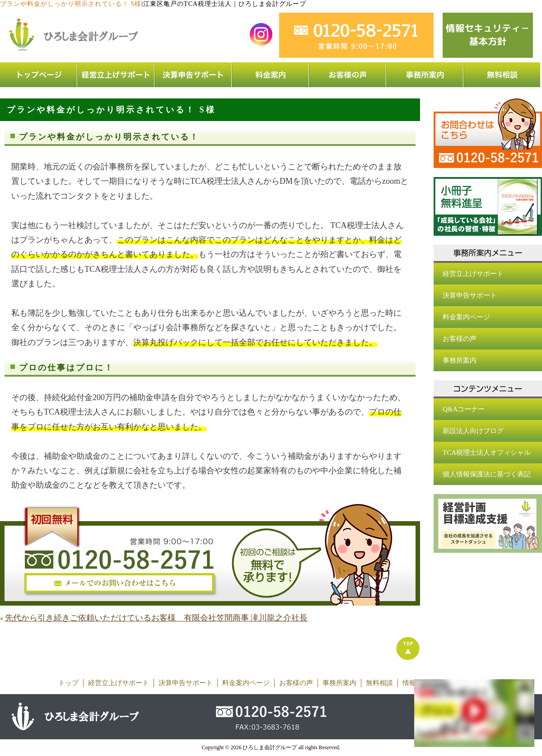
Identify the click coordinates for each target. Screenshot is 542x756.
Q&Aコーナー (464, 409)
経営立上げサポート (473, 274)
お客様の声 (460, 339)
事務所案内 (460, 360)
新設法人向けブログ (473, 431)
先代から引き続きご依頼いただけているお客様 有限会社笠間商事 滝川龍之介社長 (157, 618)
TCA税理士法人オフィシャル (487, 453)
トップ (68, 683)
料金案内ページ (466, 317)
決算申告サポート (470, 295)
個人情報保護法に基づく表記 (487, 474)
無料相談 (379, 683)
